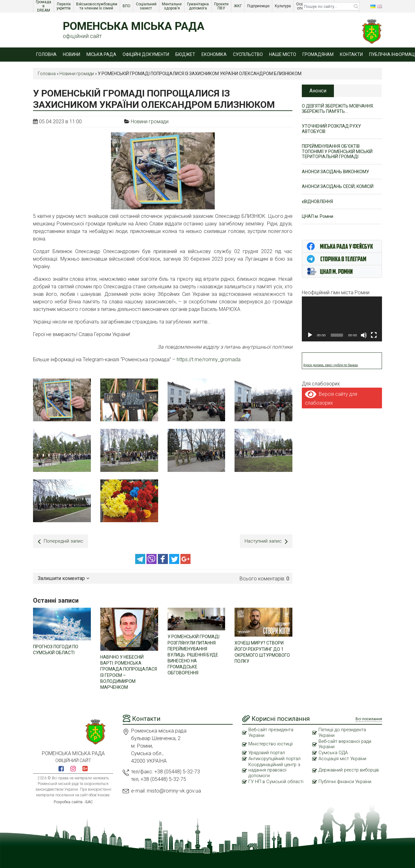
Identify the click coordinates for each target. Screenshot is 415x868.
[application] (342, 319)
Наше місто (283, 54)
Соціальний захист (147, 6)
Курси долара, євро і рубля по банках (331, 366)
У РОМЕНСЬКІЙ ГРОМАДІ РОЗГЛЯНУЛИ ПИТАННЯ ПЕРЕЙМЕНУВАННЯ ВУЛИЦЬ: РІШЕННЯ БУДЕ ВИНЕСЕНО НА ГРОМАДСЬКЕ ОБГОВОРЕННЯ (194, 654)
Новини (72, 54)
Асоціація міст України (343, 758)
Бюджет (185, 54)
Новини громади (77, 74)
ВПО (127, 6)
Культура (283, 6)
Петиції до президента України (343, 732)
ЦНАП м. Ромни (318, 217)
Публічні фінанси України (345, 782)
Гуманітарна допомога (198, 6)
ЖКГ (238, 6)
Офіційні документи (146, 54)
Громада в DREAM (44, 6)
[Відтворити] (310, 336)
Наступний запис (266, 541)
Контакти (351, 54)
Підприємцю (259, 6)
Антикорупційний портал (275, 758)
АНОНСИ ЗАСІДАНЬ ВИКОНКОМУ (336, 172)
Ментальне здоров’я (172, 6)
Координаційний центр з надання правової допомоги (275, 770)
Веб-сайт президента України (272, 732)
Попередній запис (61, 541)
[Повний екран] (374, 336)
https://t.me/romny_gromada (209, 359)
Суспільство (248, 54)
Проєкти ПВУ (222, 6)
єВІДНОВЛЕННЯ (318, 202)
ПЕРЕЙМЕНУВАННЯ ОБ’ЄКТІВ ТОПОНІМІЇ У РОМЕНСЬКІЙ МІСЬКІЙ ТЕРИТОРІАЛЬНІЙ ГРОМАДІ (338, 152)
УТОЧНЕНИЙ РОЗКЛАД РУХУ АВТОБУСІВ (332, 129)
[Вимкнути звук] (364, 336)
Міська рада (101, 54)
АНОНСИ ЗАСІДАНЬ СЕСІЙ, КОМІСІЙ (338, 187)
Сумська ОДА (333, 752)
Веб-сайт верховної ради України (346, 744)
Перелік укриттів (64, 6)
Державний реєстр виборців (340, 770)
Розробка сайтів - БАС (73, 801)
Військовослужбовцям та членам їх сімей (97, 6)
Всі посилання (369, 718)
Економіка (214, 54)
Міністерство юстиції (271, 744)
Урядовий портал (267, 752)
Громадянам (318, 54)
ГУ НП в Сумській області (276, 782)
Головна (46, 54)
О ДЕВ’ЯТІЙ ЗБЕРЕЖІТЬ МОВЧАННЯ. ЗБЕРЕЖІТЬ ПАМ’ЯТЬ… (339, 109)
